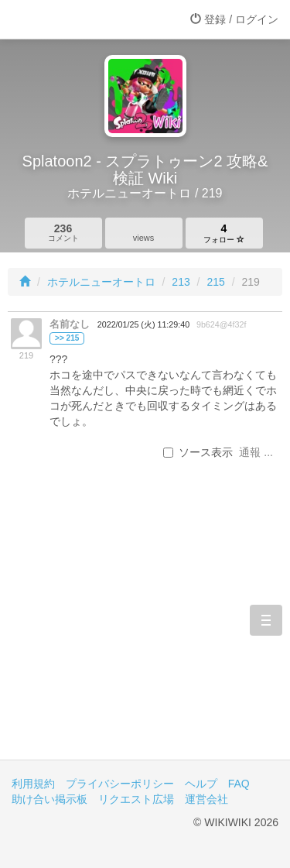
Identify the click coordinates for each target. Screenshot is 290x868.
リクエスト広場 (136, 799)
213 (181, 282)
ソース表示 (198, 452)
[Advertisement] (145, 628)
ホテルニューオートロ (101, 282)
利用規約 (33, 784)
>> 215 (67, 338)
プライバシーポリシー (120, 784)
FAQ (239, 784)
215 (215, 282)
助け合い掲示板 (49, 799)
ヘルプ (201, 784)
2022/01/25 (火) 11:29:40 (143, 324)
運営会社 (206, 799)
